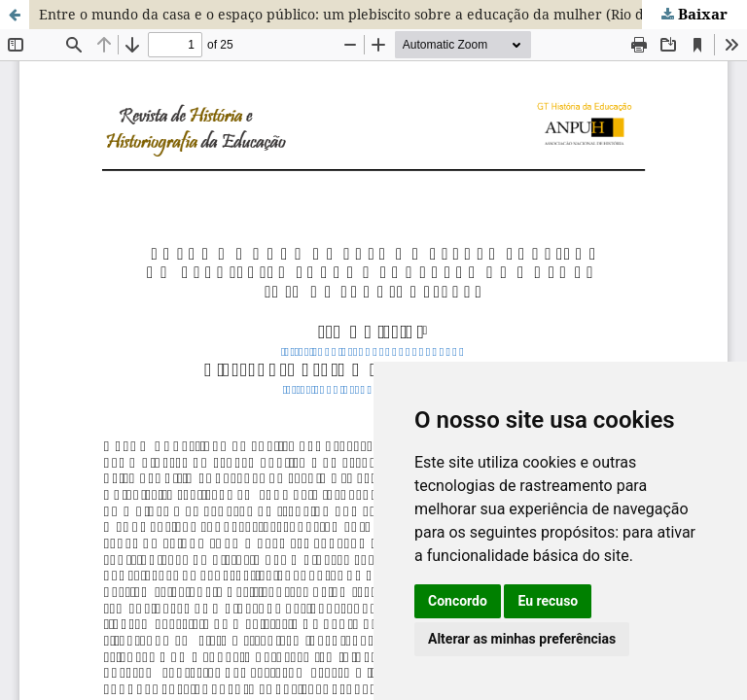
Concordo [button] (458, 601)
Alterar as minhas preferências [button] (522, 639)
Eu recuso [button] (548, 601)
